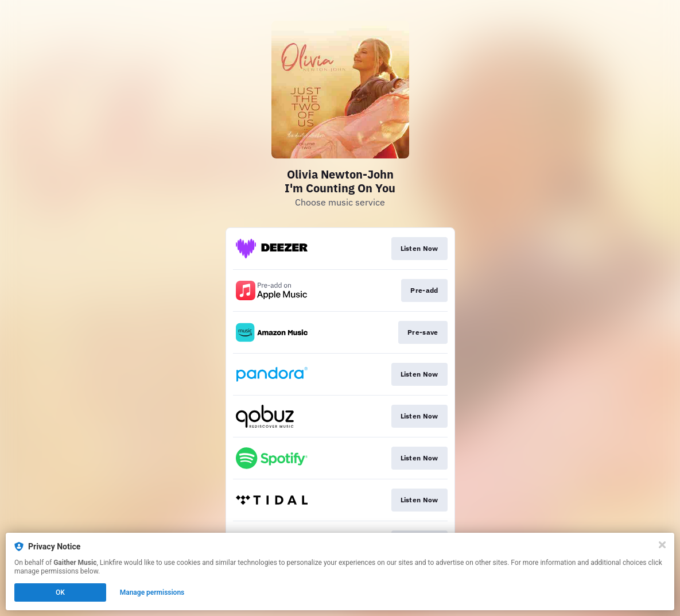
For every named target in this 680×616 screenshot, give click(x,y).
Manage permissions (152, 592)
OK (60, 592)
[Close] (662, 545)
